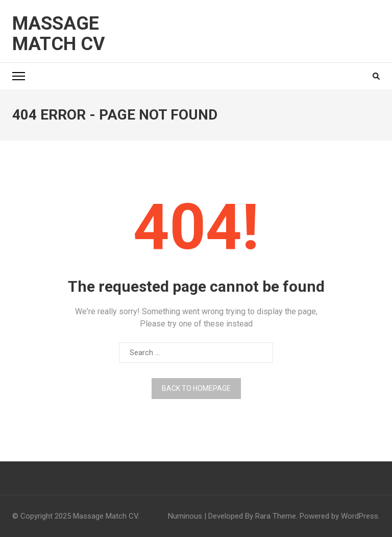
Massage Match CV (59, 34)
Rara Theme (276, 516)
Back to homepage (196, 388)
